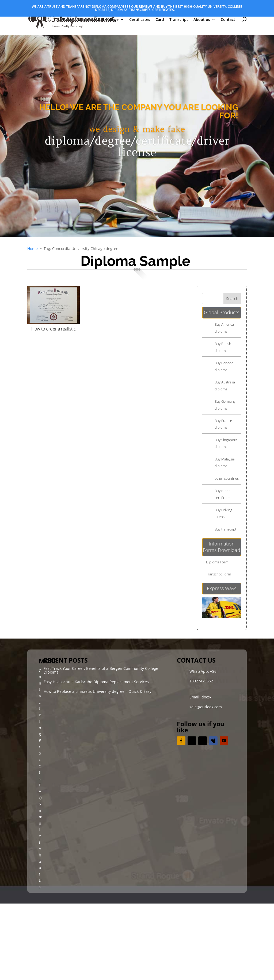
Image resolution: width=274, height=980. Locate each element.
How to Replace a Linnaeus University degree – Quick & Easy (98, 691)
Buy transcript (225, 529)
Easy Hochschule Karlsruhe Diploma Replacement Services (96, 682)
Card (160, 20)
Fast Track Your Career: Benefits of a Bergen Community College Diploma (101, 670)
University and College (98, 20)
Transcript (179, 20)
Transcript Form (218, 574)
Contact (228, 20)
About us (202, 20)
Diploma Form (217, 562)
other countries (227, 478)
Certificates (140, 20)
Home (67, 20)
